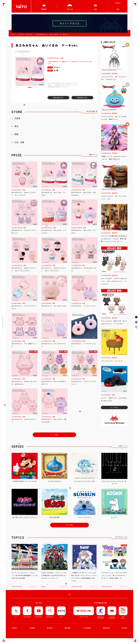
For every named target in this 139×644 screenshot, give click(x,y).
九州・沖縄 (19, 142)
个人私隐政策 (86, 628)
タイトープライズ (26, 34)
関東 (16, 134)
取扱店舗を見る (58, 98)
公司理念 (32, 628)
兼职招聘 (67, 628)
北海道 (17, 118)
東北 (16, 126)
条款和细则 (106, 628)
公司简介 (118, 3)
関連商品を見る (82, 98)
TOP (13, 34)
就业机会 (50, 628)
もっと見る (54, 435)
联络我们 (125, 628)
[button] (30, 87)
